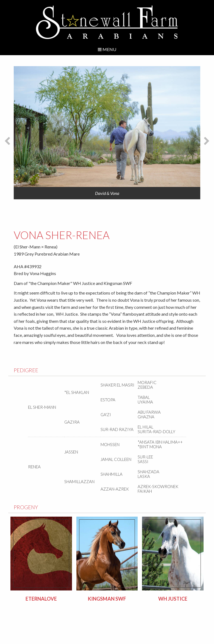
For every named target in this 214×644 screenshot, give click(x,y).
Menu (107, 49)
